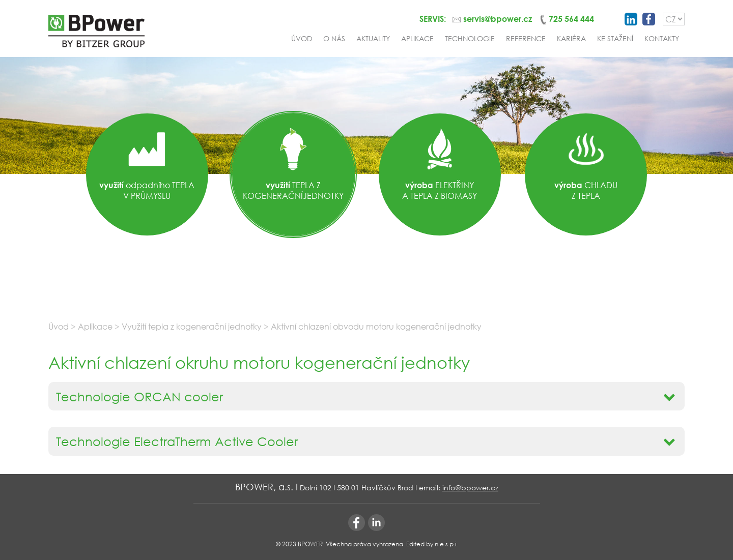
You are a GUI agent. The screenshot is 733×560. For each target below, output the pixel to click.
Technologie (470, 38)
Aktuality (373, 38)
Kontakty (662, 38)
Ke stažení (615, 38)
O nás (334, 38)
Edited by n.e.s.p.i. (432, 544)
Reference (526, 38)
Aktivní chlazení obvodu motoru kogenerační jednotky (376, 326)
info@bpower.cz (470, 488)
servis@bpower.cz (498, 19)
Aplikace (417, 38)
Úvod (302, 38)
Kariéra (571, 38)
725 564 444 (571, 19)
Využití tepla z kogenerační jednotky (193, 326)
